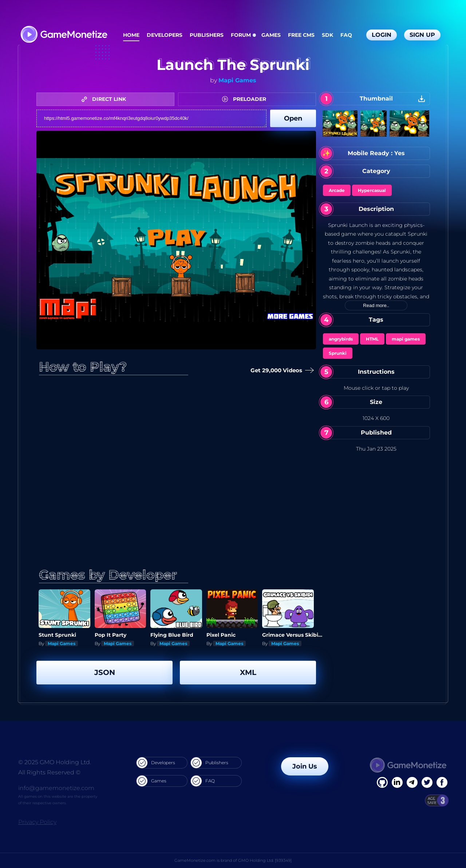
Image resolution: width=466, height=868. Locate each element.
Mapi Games (237, 80)
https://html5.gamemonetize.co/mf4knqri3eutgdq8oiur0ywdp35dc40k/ (151, 118)
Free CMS (301, 35)
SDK (327, 35)
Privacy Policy (37, 822)
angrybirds (341, 339)
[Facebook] (382, 782)
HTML (372, 339)
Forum (241, 35)
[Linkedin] (412, 782)
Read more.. (376, 305)
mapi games (406, 339)
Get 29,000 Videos (281, 371)
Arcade (337, 190)
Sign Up (422, 35)
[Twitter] (427, 782)
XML (248, 672)
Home (131, 35)
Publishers (207, 35)
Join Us (305, 766)
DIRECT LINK (106, 99)
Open (293, 118)
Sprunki (338, 353)
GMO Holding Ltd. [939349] (265, 860)
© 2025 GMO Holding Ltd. (55, 762)
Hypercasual (372, 190)
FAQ (346, 35)
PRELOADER (246, 99)
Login (382, 35)
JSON (105, 672)
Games (271, 35)
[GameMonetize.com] (64, 35)
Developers (165, 35)
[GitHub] (442, 782)
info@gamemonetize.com (56, 788)
